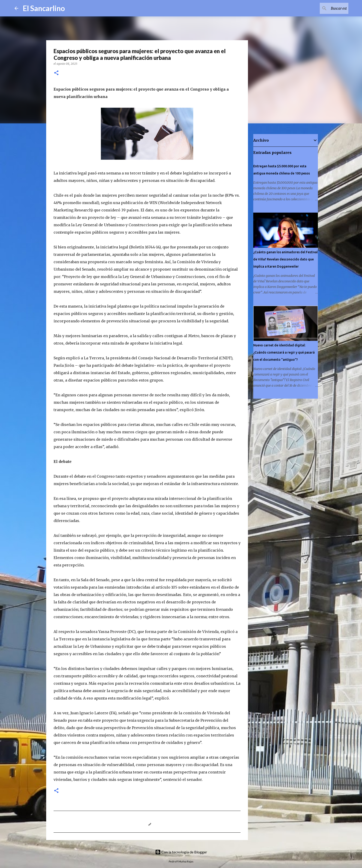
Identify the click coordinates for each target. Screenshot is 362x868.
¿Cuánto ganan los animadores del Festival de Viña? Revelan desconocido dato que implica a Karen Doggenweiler (285, 259)
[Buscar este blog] (324, 8)
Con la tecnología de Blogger (181, 852)
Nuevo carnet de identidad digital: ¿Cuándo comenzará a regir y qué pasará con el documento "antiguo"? (284, 352)
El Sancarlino (44, 8)
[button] (56, 73)
